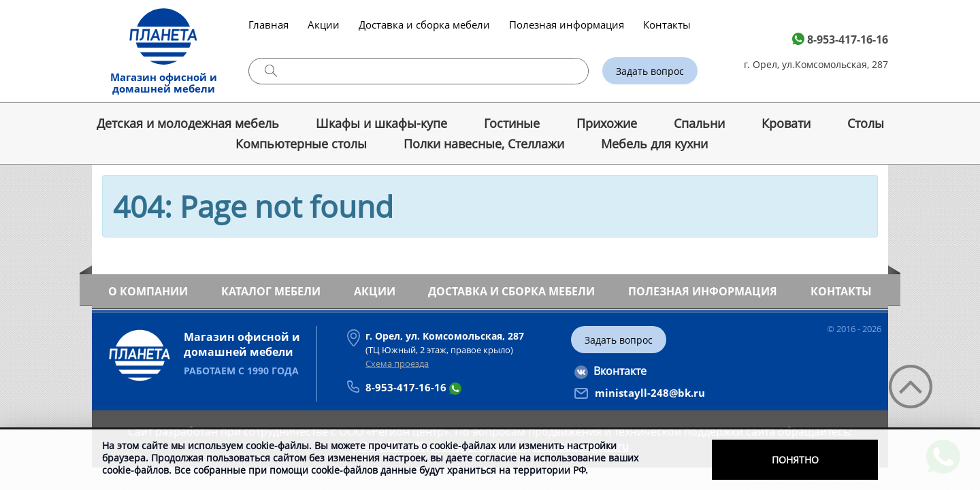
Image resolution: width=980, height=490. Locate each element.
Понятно (795, 460)
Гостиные (512, 123)
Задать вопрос (650, 71)
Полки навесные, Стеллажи (484, 144)
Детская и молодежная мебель (188, 123)
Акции (324, 24)
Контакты (667, 24)
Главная (268, 24)
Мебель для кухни (654, 144)
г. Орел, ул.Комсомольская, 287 (816, 64)
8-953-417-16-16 (848, 39)
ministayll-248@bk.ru (650, 393)
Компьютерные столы (301, 144)
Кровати (786, 123)
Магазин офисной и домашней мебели (164, 83)
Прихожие (607, 123)
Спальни (699, 123)
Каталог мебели (271, 291)
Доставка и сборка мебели (424, 24)
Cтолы (866, 123)
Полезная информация (567, 24)
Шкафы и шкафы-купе (381, 123)
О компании (148, 291)
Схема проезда (397, 363)
